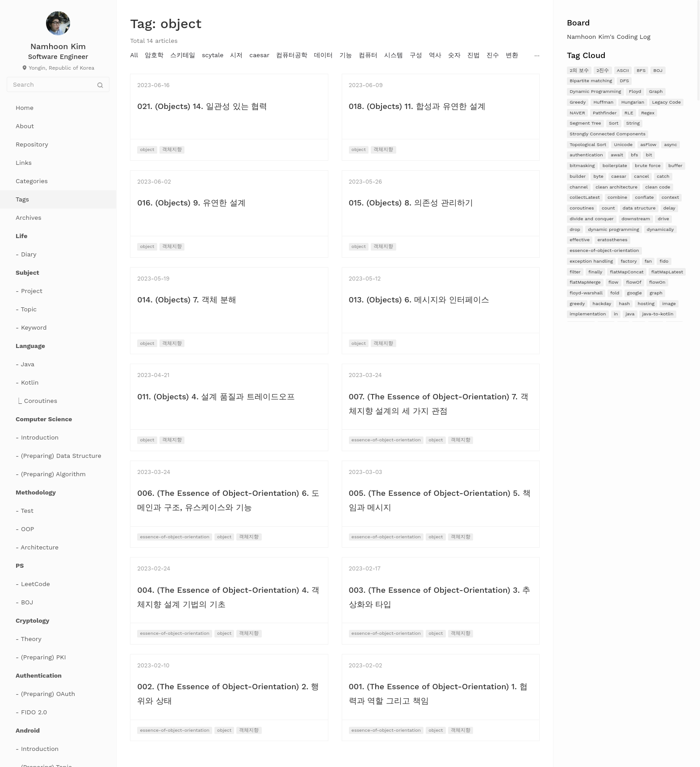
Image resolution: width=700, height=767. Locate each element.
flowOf (634, 282)
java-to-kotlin (658, 314)
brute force (648, 166)
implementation (588, 314)
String (633, 123)
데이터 (323, 55)
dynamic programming (613, 229)
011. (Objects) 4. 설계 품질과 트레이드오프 (216, 396)
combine (617, 197)
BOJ (658, 70)
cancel (641, 176)
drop (575, 229)
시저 (236, 55)
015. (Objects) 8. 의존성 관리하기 (411, 203)
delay (669, 208)
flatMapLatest (667, 272)
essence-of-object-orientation (604, 250)
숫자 (454, 55)
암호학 (154, 55)
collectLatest (585, 197)
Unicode (624, 145)
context (670, 197)
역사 (435, 55)
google (635, 293)
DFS (624, 81)
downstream (636, 219)
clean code (658, 187)
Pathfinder (605, 113)
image (669, 304)
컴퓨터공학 (292, 55)
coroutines (582, 208)
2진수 (603, 70)
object (147, 149)
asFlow (648, 145)
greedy (577, 304)
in (616, 314)
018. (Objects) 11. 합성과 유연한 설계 (417, 106)
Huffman (603, 102)
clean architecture (616, 187)
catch (663, 176)
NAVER (577, 113)
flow (613, 282)
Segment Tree (585, 123)
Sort (614, 123)
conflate (644, 197)
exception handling (591, 261)
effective (580, 240)
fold (615, 293)
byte (599, 176)
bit (649, 155)
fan (648, 261)
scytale (213, 55)
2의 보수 (579, 70)
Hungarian (633, 102)
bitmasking (582, 166)
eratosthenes (612, 240)
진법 (474, 55)
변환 (512, 55)
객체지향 (172, 149)
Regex (648, 113)
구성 (416, 55)
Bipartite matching (591, 81)
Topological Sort (588, 145)
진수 (493, 55)
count (608, 208)
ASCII (623, 70)
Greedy (578, 102)
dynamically (660, 229)
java (630, 314)
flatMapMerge (585, 282)
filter (575, 272)
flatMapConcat (627, 272)
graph (656, 293)
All (134, 55)
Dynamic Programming (595, 91)
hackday (602, 304)
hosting (646, 304)
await (617, 155)
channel (579, 187)
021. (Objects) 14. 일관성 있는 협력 (202, 106)
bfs (634, 155)
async (671, 145)
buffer (675, 166)
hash (625, 304)
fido (664, 261)
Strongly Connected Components (608, 134)
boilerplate (615, 166)
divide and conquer (592, 219)
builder (578, 176)
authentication (586, 155)
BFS (641, 70)
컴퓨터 (368, 55)
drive (664, 219)
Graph (656, 91)
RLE (629, 113)
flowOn (657, 282)
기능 (346, 55)
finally (595, 272)
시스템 (394, 55)
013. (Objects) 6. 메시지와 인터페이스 (419, 300)
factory (629, 261)
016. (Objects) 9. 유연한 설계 (191, 203)
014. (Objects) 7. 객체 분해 (187, 300)
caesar (619, 176)
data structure (639, 208)
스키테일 (183, 55)
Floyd (635, 91)
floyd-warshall (586, 293)
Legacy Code (666, 102)
